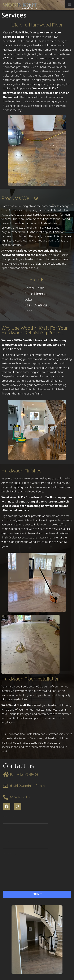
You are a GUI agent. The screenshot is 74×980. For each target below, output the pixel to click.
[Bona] (37, 311)
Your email (26, 832)
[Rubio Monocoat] (37, 294)
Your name (26, 819)
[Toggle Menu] (69, 4)
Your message (26, 870)
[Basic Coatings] (37, 305)
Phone (26, 844)
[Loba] (37, 300)
